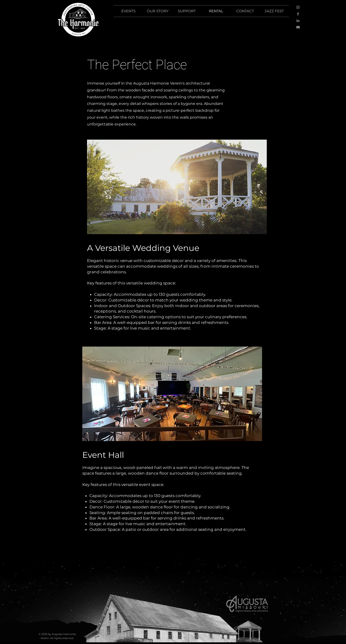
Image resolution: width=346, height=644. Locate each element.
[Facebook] (298, 14)
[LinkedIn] (298, 21)
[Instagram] (298, 7)
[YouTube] (298, 27)
